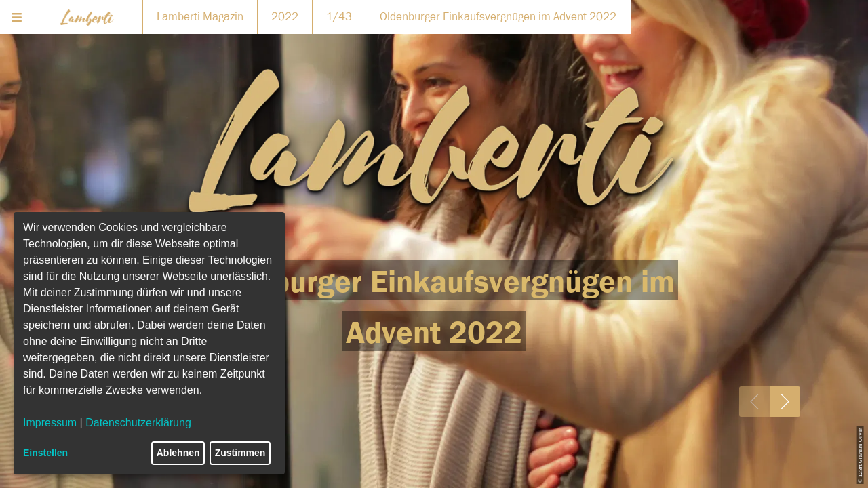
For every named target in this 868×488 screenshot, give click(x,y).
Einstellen (45, 453)
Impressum (50, 423)
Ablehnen (178, 453)
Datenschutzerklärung (138, 423)
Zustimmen (240, 453)
